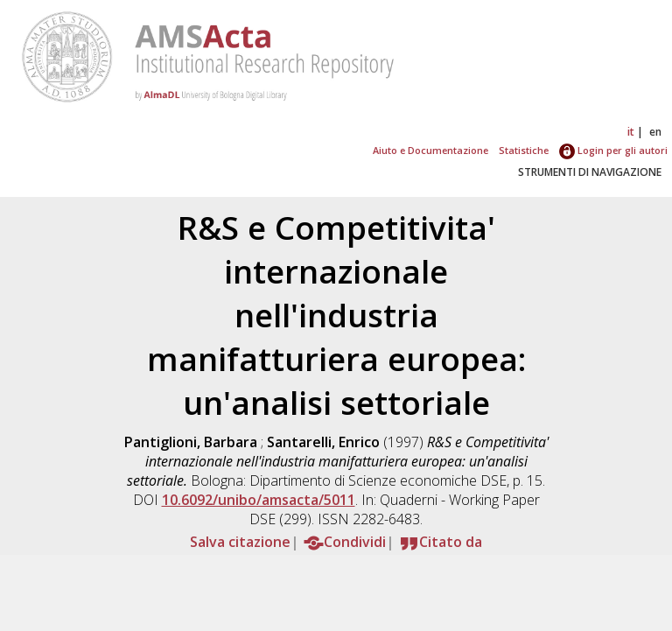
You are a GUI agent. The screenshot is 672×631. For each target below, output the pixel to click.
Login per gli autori (613, 150)
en (655, 132)
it (631, 132)
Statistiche (524, 150)
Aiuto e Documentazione (430, 150)
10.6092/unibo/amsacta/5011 (259, 500)
